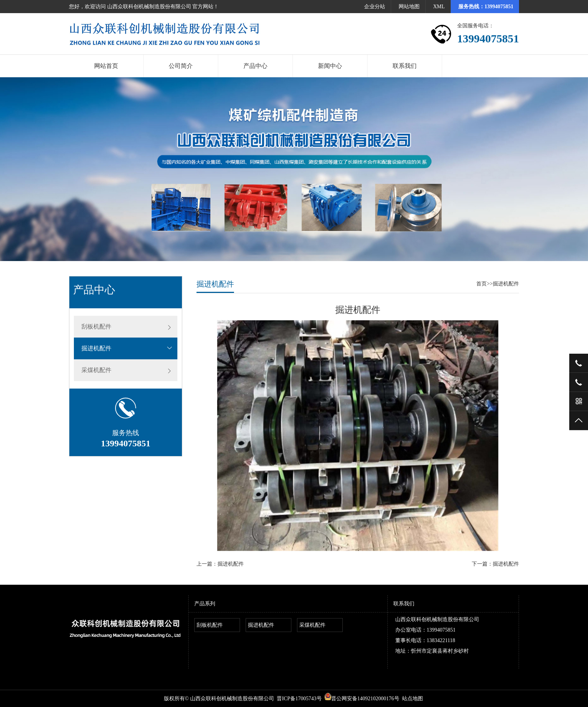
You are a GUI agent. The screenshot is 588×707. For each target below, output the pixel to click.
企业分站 (375, 7)
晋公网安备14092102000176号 (362, 699)
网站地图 (409, 7)
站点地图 (412, 699)
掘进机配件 (96, 348)
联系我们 (405, 66)
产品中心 (255, 66)
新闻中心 (330, 66)
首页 (481, 284)
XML (439, 7)
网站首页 (106, 66)
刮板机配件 (96, 326)
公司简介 (181, 66)
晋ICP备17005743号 (299, 699)
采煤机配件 (96, 370)
